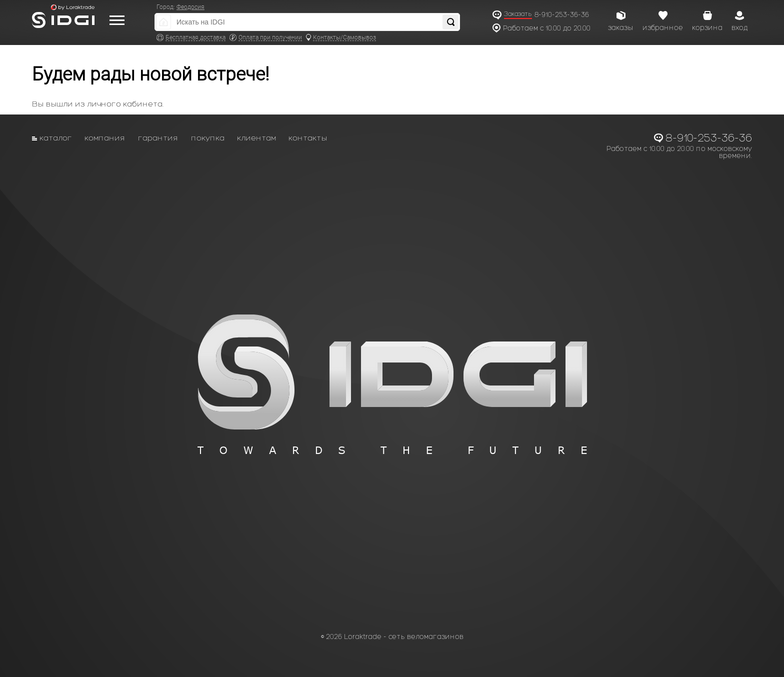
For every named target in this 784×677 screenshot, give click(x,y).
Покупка (208, 138)
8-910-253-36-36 (562, 15)
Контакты (308, 138)
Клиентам (256, 138)
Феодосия (190, 7)
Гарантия (158, 138)
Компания (105, 138)
